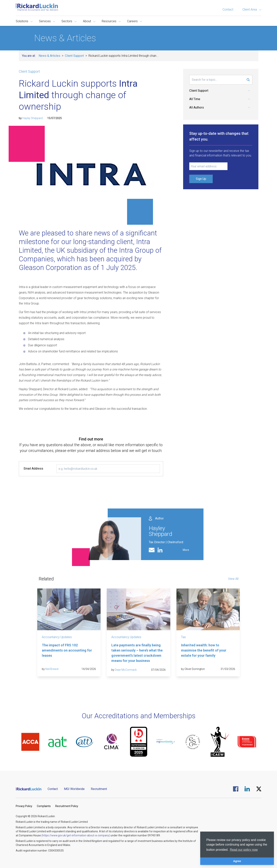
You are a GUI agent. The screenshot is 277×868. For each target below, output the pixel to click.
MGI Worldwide (74, 789)
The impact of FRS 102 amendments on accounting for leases (67, 650)
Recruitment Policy (67, 806)
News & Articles (49, 56)
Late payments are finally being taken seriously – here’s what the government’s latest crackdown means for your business (137, 653)
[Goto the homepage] (37, 7)
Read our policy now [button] (244, 850)
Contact (228, 9)
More (186, 550)
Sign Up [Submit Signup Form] (201, 179)
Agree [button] (237, 861)
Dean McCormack (126, 670)
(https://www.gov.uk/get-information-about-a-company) (76, 835)
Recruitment (99, 789)
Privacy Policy (24, 806)
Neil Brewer (52, 669)
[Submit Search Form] (248, 80)
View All (233, 579)
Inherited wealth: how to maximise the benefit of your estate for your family (204, 650)
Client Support (74, 56)
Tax (183, 637)
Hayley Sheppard (32, 118)
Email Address (33, 469)
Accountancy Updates (57, 637)
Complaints (44, 806)
